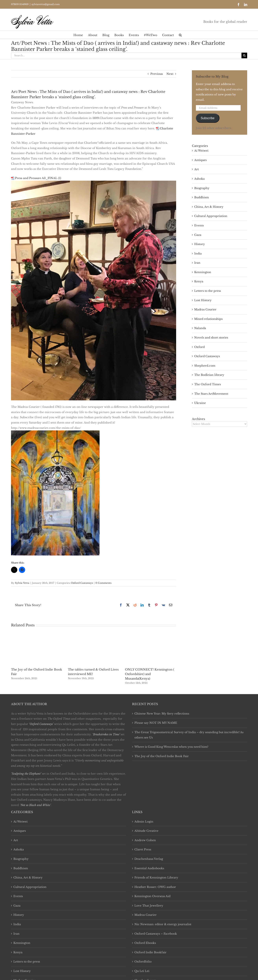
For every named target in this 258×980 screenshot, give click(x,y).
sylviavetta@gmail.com (46, 4)
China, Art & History (209, 207)
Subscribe (208, 118)
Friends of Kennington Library (156, 878)
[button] (180, 35)
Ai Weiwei (201, 151)
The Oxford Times (208, 384)
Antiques (200, 160)
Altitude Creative (146, 831)
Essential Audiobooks (149, 868)
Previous (157, 74)
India (198, 253)
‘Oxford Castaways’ (41, 724)
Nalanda (200, 328)
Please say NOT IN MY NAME (156, 723)
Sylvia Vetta (22, 583)
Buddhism (202, 197)
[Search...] (126, 55)
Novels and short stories (211, 338)
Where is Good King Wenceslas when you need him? (171, 747)
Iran (197, 263)
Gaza (198, 235)
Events (199, 225)
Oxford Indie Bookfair (150, 952)
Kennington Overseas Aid (152, 896)
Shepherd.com (205, 366)
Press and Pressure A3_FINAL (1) (38, 178)
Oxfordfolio (143, 962)
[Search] (244, 55)
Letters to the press (208, 291)
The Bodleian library (209, 375)
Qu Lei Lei (142, 971)
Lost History (203, 300)
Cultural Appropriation (211, 216)
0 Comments (103, 583)
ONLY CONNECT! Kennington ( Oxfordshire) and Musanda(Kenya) (150, 674)
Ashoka (199, 179)
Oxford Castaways (82, 583)
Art (197, 169)
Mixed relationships (208, 319)
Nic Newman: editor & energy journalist (163, 924)
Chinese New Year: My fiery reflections (162, 714)
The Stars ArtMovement (211, 394)
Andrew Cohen (145, 840)
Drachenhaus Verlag (149, 859)
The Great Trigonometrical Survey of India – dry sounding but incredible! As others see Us (189, 735)
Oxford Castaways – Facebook (156, 934)
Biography (202, 188)
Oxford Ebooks (145, 943)
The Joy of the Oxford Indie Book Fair (162, 756)
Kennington (203, 272)
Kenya (199, 281)
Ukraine (200, 403)
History (200, 244)
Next (170, 74)
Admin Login (144, 822)
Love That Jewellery (149, 906)
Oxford (199, 347)
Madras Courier (205, 309)
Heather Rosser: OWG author (155, 887)
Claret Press (143, 849)
